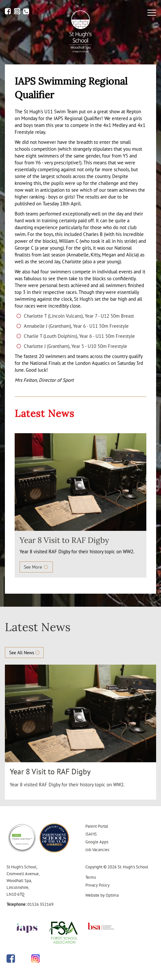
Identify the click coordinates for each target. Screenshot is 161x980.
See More (36, 567)
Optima (112, 895)
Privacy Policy (97, 885)
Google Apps (97, 842)
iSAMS (91, 834)
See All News (24, 653)
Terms (91, 877)
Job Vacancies (97, 850)
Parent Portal (97, 826)
